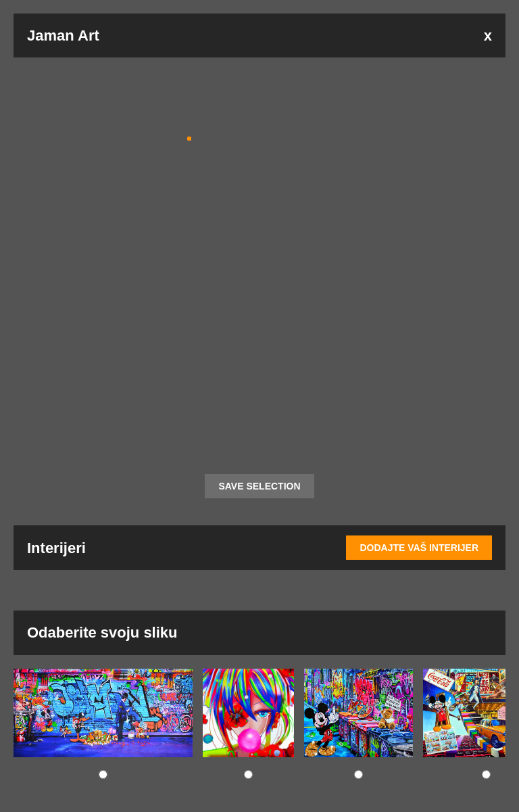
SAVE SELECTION (259, 486)
